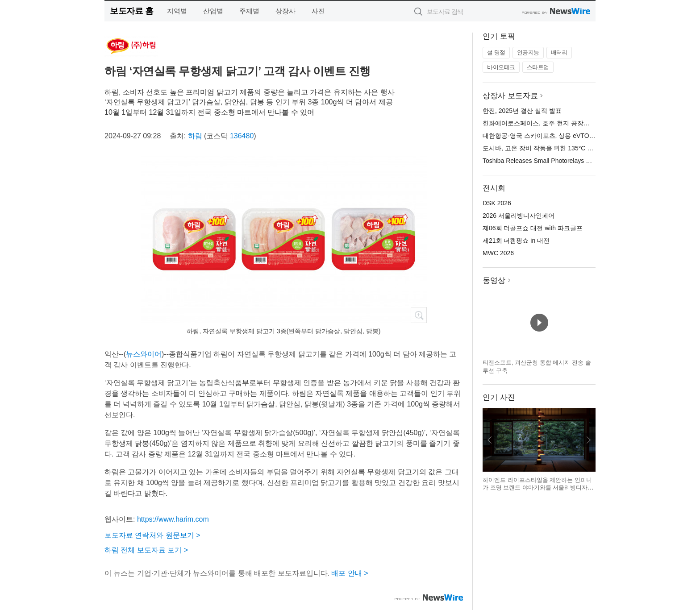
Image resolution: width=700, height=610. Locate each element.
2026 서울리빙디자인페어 (519, 216)
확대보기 (419, 315)
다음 (588, 440)
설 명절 (496, 52)
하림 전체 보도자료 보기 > (146, 550)
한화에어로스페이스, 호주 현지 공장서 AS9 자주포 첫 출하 (564, 123)
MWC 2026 (498, 253)
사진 (318, 11)
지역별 (177, 11)
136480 (242, 136)
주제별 (249, 11)
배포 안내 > (350, 573)
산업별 (213, 11)
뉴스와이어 (144, 354)
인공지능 (528, 52)
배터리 (559, 52)
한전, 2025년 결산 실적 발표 (522, 111)
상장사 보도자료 (510, 96)
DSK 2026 (497, 203)
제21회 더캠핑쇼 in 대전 (516, 241)
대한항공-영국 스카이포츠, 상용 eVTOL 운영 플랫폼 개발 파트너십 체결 (582, 136)
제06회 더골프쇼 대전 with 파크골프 (533, 228)
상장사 (285, 11)
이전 (490, 440)
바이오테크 (501, 67)
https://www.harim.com (173, 519)
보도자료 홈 (131, 11)
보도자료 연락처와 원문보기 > (152, 535)
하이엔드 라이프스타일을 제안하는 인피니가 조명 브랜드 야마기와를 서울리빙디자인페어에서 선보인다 (538, 488)
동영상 (494, 280)
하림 (195, 136)
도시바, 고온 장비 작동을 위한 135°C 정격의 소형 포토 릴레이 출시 (576, 148)
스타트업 (538, 67)
